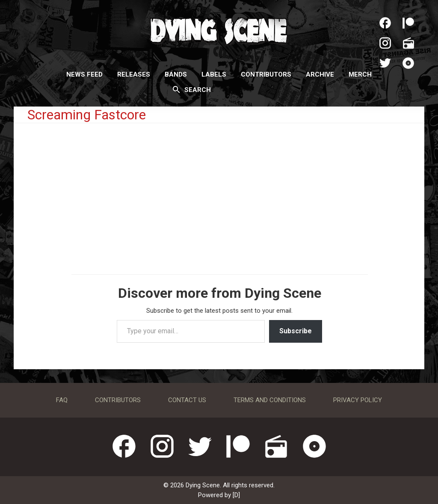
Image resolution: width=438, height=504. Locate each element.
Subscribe (296, 331)
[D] (236, 495)
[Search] (176, 89)
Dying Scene (219, 30)
